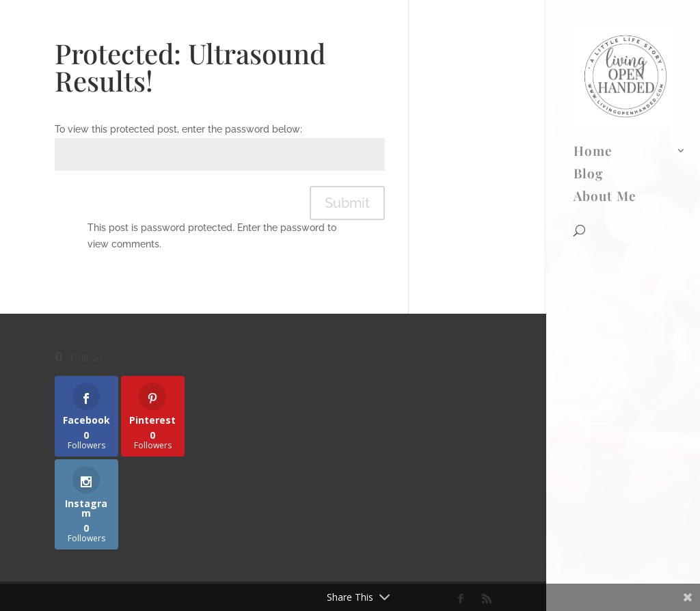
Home (593, 34)
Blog (588, 57)
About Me (605, 79)
